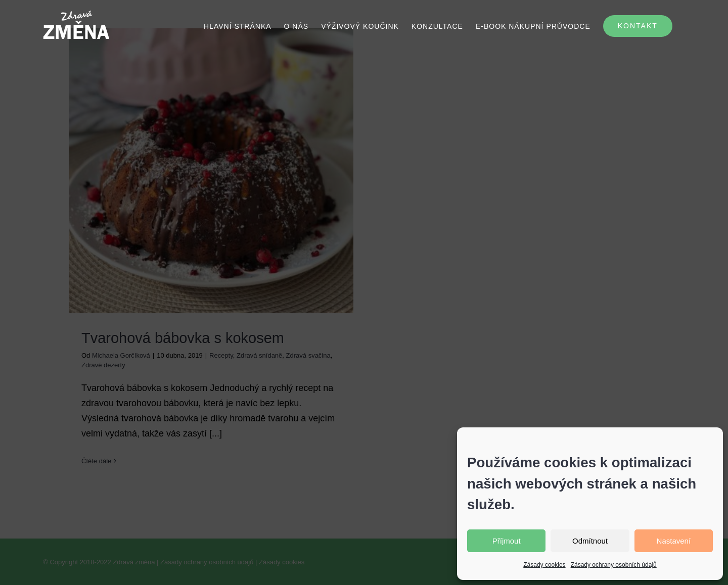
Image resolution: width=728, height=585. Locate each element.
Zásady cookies (544, 565)
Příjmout (507, 541)
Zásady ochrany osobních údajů (614, 565)
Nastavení (674, 541)
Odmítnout (590, 541)
